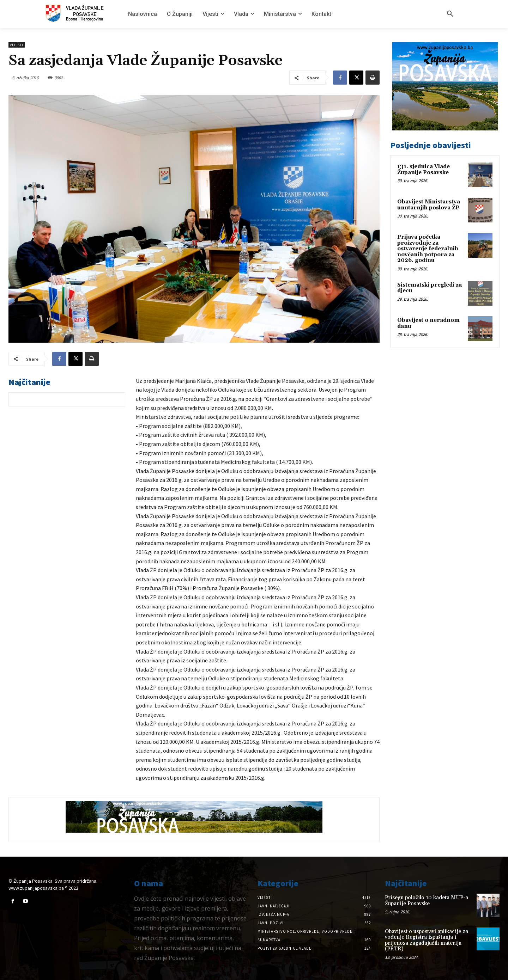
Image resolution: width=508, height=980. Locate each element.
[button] (450, 14)
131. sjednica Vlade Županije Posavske (424, 170)
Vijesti (17, 45)
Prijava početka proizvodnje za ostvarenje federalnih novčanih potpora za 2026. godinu (428, 249)
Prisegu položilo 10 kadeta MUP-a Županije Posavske (427, 901)
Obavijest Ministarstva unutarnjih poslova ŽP (429, 205)
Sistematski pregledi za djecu (430, 288)
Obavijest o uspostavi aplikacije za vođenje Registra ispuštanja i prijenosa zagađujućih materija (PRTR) (427, 940)
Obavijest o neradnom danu (428, 323)
